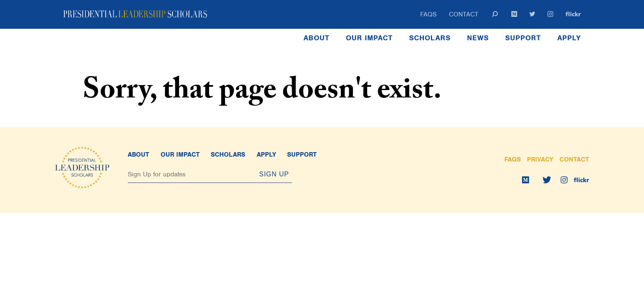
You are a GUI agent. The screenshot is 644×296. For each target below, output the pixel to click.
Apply (569, 38)
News (478, 38)
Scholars (430, 38)
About (316, 38)
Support (523, 38)
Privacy (540, 160)
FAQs (428, 14)
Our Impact (369, 38)
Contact (464, 14)
